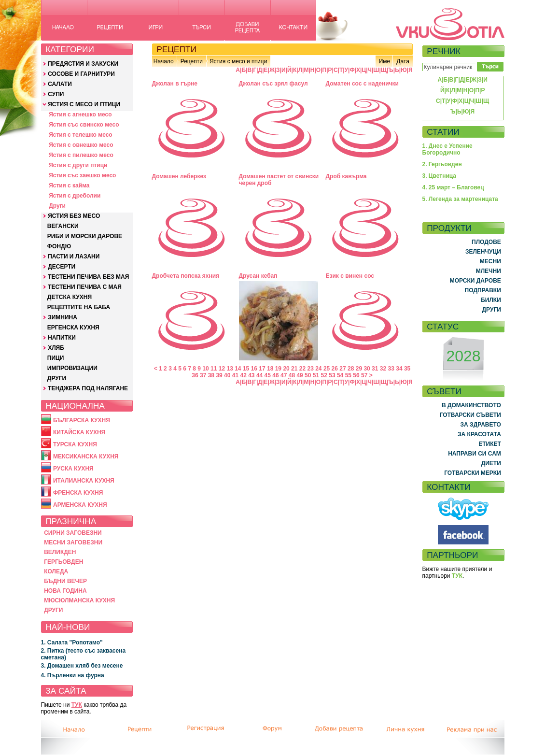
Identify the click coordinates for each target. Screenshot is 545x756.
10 (205, 369)
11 (214, 369)
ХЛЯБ (56, 348)
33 (391, 369)
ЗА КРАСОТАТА (479, 434)
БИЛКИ (491, 300)
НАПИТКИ (62, 338)
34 (399, 369)
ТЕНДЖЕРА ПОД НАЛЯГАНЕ (88, 388)
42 (243, 375)
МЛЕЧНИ (489, 271)
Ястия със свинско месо (84, 125)
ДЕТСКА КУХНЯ (70, 297)
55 (348, 375)
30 (367, 369)
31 (375, 369)
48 (292, 375)
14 (238, 369)
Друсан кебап (258, 276)
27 (342, 369)
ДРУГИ (57, 378)
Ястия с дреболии (75, 196)
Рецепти (192, 61)
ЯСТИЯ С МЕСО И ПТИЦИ (84, 104)
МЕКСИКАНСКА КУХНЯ (86, 456)
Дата (403, 61)
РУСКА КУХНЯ (73, 469)
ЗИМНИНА (63, 317)
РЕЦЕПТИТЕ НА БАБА (79, 307)
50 (308, 375)
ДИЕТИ (491, 463)
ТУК (77, 705)
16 (254, 369)
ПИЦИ (56, 358)
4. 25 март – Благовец (453, 187)
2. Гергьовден (442, 164)
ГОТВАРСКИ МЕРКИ (473, 473)
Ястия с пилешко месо (81, 155)
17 (262, 369)
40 (227, 375)
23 (310, 369)
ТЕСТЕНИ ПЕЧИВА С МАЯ (85, 287)
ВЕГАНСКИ (63, 226)
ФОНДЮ (59, 246)
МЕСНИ (490, 261)
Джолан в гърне (175, 84)
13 (230, 369)
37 (203, 375)
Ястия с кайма (69, 185)
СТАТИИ (443, 132)
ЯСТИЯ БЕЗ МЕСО (74, 216)
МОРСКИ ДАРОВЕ (475, 281)
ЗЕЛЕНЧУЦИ (483, 252)
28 (351, 369)
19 (278, 369)
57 (364, 375)
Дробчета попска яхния (186, 276)
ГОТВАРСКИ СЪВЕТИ (470, 415)
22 (302, 369)
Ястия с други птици (78, 165)
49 (300, 375)
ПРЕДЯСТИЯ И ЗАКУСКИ (83, 64)
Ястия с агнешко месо (80, 114)
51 (316, 375)
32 (383, 369)
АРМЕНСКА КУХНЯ (80, 505)
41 (235, 375)
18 (270, 369)
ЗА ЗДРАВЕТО (481, 425)
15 (246, 369)
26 (335, 369)
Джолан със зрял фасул (273, 84)
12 (222, 369)
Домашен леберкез (179, 176)
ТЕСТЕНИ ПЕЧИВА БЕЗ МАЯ (88, 277)
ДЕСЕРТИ (62, 267)
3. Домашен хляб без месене (82, 666)
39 (219, 375)
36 (195, 375)
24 (318, 369)
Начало (164, 61)
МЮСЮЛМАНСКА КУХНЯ (79, 600)
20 (286, 369)
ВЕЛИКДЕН (60, 552)
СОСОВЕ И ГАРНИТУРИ (81, 74)
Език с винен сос (350, 276)
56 (356, 375)
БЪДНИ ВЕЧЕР (65, 581)
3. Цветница (440, 176)
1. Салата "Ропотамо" (72, 642)
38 (211, 375)
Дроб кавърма (346, 176)
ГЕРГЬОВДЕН (63, 562)
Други (57, 206)
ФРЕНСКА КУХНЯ (78, 493)
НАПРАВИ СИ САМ (475, 454)
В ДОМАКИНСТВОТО (471, 405)
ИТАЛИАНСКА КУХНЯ (84, 481)
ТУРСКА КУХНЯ (75, 444)
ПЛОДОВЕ (486, 242)
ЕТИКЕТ (490, 444)
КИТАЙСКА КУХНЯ (79, 432)
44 (259, 375)
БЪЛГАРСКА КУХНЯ (82, 420)
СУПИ (56, 94)
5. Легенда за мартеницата (460, 199)
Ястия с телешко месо (81, 135)
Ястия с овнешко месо (81, 145)
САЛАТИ (60, 84)
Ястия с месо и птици (238, 61)
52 (324, 375)
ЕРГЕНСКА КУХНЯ (73, 328)
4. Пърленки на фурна (73, 675)
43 (251, 375)
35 (407, 369)
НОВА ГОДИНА (65, 591)
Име (385, 61)
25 (327, 369)
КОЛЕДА (56, 571)
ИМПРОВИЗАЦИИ (72, 368)
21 (294, 369)
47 (284, 375)
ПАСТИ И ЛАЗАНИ (74, 257)
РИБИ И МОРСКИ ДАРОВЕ (85, 236)
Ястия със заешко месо (82, 175)
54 (340, 375)
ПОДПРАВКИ (483, 290)
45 (268, 375)
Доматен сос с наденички (362, 84)
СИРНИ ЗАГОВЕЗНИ (73, 533)
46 (275, 375)
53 (332, 375)
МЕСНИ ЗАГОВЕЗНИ (73, 542)
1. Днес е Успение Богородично (447, 149)
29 (359, 369)
